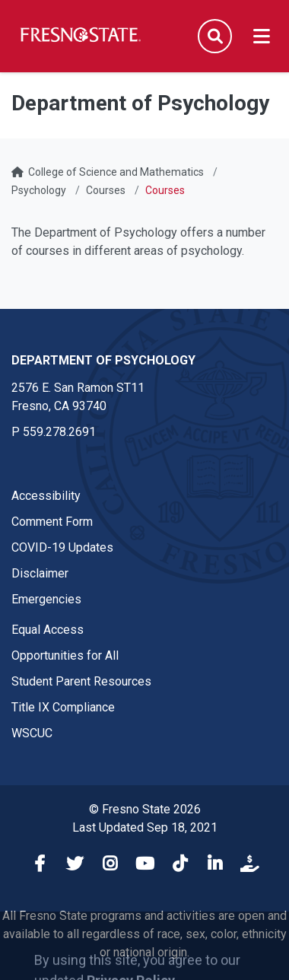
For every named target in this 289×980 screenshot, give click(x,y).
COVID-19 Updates (62, 547)
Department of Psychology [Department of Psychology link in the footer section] (103, 360)
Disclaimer (40, 573)
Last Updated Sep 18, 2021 (145, 827)
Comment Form (52, 522)
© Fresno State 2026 (145, 809)
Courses (106, 190)
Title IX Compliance (63, 707)
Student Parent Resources (81, 681)
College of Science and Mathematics (116, 172)
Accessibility (46, 496)
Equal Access (48, 630)
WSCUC (32, 733)
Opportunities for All (65, 655)
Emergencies (46, 599)
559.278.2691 (59, 432)
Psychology (39, 190)
